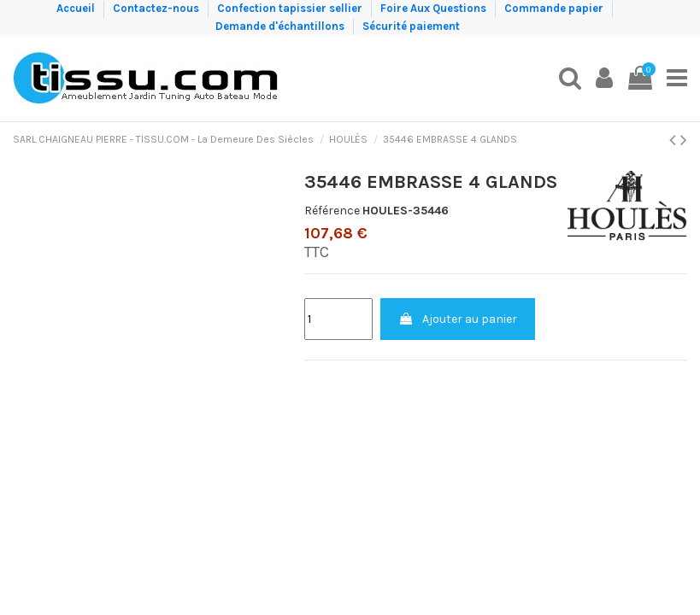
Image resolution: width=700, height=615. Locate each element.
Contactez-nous (157, 8)
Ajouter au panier (458, 319)
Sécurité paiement (411, 26)
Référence (332, 211)
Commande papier (555, 8)
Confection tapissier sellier (291, 8)
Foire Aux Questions (435, 8)
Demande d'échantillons (281, 26)
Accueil (77, 8)
